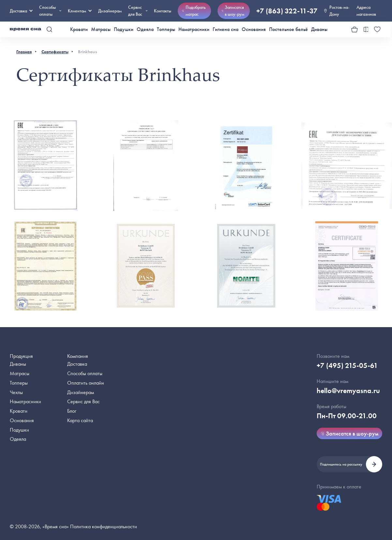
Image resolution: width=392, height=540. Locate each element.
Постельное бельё (288, 29)
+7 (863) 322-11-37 (287, 11)
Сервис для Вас (138, 11)
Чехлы (16, 392)
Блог (72, 411)
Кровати (79, 29)
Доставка (21, 11)
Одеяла (145, 29)
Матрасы (101, 29)
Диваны (319, 29)
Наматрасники (194, 29)
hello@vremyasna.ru (348, 391)
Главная (24, 52)
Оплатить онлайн (86, 383)
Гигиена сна (226, 29)
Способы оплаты (85, 373)
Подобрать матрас (194, 11)
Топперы (166, 29)
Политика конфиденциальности (104, 526)
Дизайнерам (110, 11)
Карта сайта (80, 420)
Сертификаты (55, 52)
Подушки (124, 29)
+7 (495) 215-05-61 (347, 365)
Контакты (163, 11)
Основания (254, 29)
